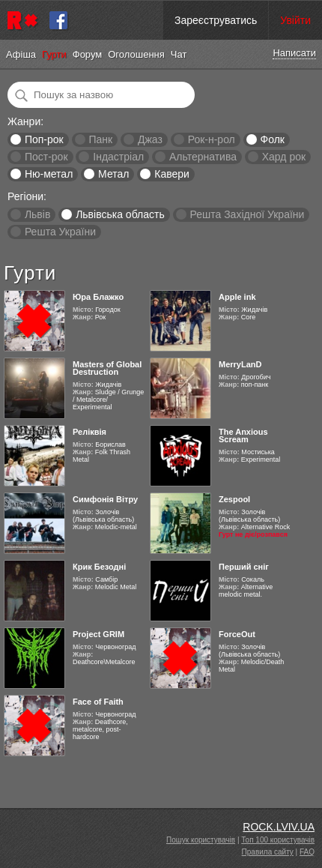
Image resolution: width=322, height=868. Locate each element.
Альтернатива (203, 157)
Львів (37, 214)
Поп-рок (44, 139)
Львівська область (120, 214)
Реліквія (89, 432)
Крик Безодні (99, 567)
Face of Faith (98, 702)
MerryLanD (240, 364)
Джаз (150, 139)
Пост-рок (46, 157)
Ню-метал (49, 174)
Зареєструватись (216, 20)
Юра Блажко (98, 297)
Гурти (54, 54)
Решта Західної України (247, 214)
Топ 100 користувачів (278, 840)
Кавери (172, 174)
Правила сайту (268, 852)
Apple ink (237, 297)
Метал (113, 174)
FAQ (307, 852)
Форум (88, 54)
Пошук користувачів (201, 840)
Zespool (234, 499)
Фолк (273, 139)
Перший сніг (244, 567)
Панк (100, 139)
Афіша (21, 54)
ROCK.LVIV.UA (279, 827)
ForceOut (237, 634)
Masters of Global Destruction (107, 368)
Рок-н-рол (212, 139)
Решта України (60, 232)
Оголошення (136, 54)
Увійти (295, 20)
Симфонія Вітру (105, 499)
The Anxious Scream (243, 435)
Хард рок (284, 157)
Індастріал (118, 157)
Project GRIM (98, 634)
